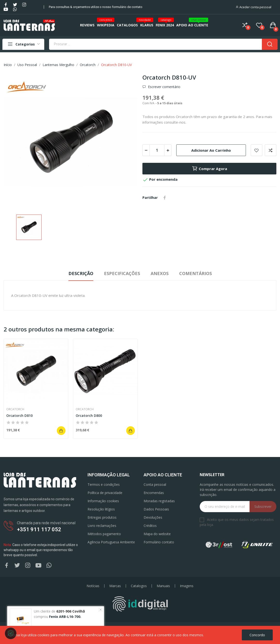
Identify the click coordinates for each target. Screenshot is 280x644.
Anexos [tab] (160, 273)
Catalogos (139, 586)
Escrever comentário (164, 87)
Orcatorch (15, 409)
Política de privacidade (105, 493)
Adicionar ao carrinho (211, 150)
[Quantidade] (157, 150)
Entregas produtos (102, 517)
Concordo (257, 635)
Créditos (150, 526)
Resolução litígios (101, 509)
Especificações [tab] (122, 273)
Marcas (115, 586)
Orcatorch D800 (89, 416)
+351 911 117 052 (39, 529)
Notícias (93, 586)
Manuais (163, 586)
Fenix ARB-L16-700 (65, 617)
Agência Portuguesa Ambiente (111, 542)
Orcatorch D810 (19, 416)
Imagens (187, 586)
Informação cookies (103, 501)
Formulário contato (159, 542)
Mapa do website (157, 534)
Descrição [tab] (81, 273)
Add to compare (271, 150)
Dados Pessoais (156, 509)
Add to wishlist (257, 150)
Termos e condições (104, 484)
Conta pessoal (155, 484)
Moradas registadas (159, 501)
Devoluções (153, 517)
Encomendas (154, 493)
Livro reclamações (102, 526)
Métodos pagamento (104, 534)
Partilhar (165, 198)
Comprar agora (209, 169)
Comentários (195, 273)
